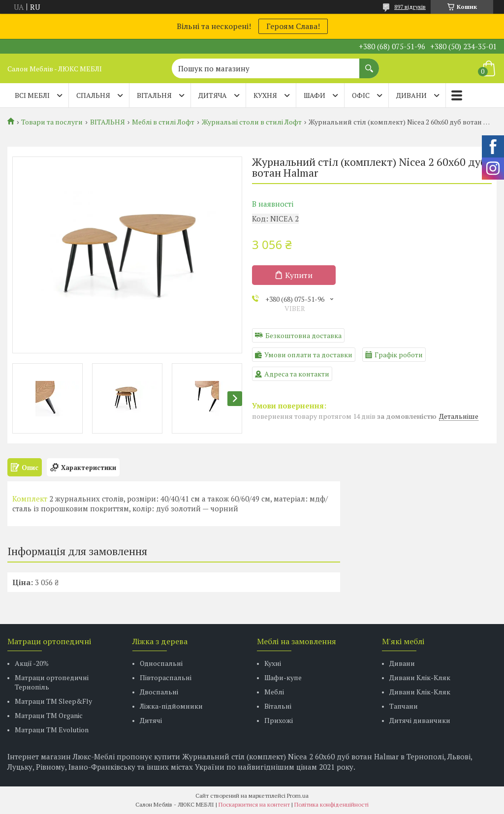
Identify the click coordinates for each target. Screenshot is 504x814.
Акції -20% (32, 663)
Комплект (30, 499)
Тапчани (404, 706)
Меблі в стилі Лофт (163, 122)
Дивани (402, 663)
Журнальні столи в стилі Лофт (252, 122)
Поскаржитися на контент (254, 804)
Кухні (273, 663)
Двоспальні (159, 692)
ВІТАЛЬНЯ (154, 95)
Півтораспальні (166, 677)
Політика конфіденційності (331, 804)
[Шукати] (369, 63)
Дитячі (151, 720)
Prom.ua (298, 796)
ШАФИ (315, 95)
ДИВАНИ (411, 95)
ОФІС (361, 95)
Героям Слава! (293, 26)
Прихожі (279, 720)
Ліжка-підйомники (171, 706)
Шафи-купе (283, 677)
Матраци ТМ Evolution (52, 730)
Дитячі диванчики (420, 720)
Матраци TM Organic (49, 715)
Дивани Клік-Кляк (420, 677)
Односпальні (161, 663)
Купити (299, 275)
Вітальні (278, 706)
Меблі (274, 692)
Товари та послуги (52, 122)
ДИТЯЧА (213, 95)
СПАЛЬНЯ (93, 95)
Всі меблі (32, 95)
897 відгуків (410, 7)
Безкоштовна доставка (303, 335)
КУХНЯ (265, 95)
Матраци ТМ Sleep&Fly (53, 701)
